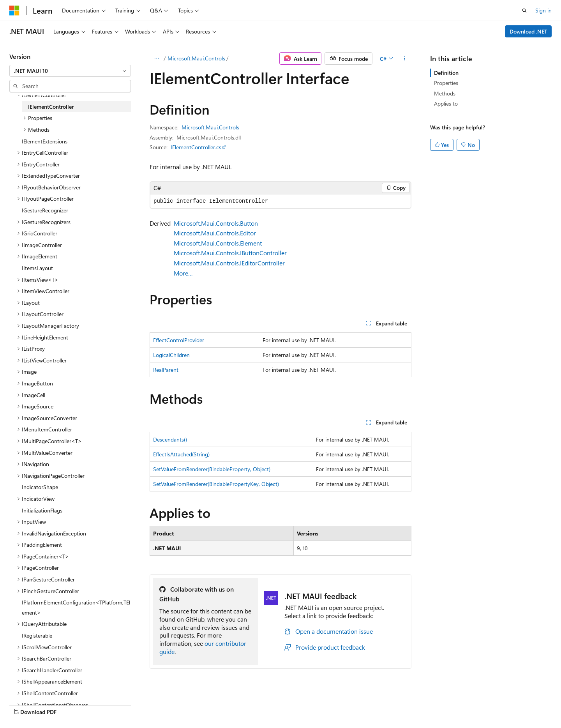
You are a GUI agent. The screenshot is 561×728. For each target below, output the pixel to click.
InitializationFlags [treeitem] (42, 510)
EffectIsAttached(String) (181, 454)
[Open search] (524, 11)
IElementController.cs (196, 147)
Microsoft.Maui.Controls (196, 58)
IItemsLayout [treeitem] (37, 268)
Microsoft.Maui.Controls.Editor (215, 233)
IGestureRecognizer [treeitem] (45, 210)
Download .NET (528, 31)
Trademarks (480, 704)
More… (183, 273)
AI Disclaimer (258, 704)
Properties (446, 83)
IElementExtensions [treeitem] (45, 141)
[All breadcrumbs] (156, 58)
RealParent (166, 370)
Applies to (446, 103)
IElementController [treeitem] (51, 107)
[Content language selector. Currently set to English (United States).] (45, 703)
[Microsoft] (14, 11)
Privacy (402, 704)
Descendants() (170, 439)
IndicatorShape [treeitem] (40, 487)
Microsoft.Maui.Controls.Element (218, 243)
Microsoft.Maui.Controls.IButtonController (230, 253)
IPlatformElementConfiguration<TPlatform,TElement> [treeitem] (76, 607)
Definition (446, 73)
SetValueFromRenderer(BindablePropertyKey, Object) (216, 484)
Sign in (543, 10)
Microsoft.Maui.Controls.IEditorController (229, 263)
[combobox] (70, 71)
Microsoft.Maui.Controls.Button (216, 223)
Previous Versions (303, 704)
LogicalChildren (171, 355)
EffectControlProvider (179, 340)
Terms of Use (442, 704)
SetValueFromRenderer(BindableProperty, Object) (212, 469)
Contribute (372, 704)
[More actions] (405, 58)
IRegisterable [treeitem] (37, 635)
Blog (339, 704)
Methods (445, 93)
